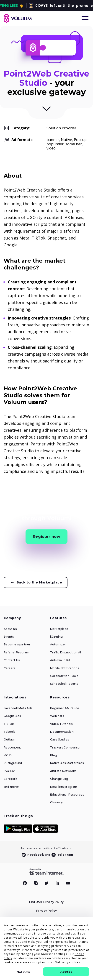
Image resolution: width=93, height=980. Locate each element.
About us (10, 629)
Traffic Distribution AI (66, 652)
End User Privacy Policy (46, 902)
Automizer (58, 644)
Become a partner (17, 644)
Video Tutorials (61, 724)
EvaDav (9, 771)
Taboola (10, 732)
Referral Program (16, 652)
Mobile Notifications (65, 668)
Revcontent (12, 748)
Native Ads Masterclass (67, 763)
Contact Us (12, 660)
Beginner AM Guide (65, 708)
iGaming (57, 637)
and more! (11, 787)
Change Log (59, 779)
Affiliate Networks (63, 771)
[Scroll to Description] (46, 110)
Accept (66, 972)
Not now (23, 972)
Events (9, 637)
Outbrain (10, 740)
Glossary (56, 802)
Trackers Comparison (66, 748)
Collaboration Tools (64, 676)
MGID (8, 755)
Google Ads (12, 716)
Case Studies (60, 740)
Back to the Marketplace (39, 582)
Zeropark (10, 779)
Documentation (62, 732)
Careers (9, 668)
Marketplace (59, 629)
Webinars (57, 716)
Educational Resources (67, 795)
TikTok (9, 724)
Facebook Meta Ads (18, 708)
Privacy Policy (46, 911)
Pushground (13, 763)
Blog (54, 755)
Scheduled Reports (64, 684)
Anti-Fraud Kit (60, 660)
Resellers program (64, 787)
